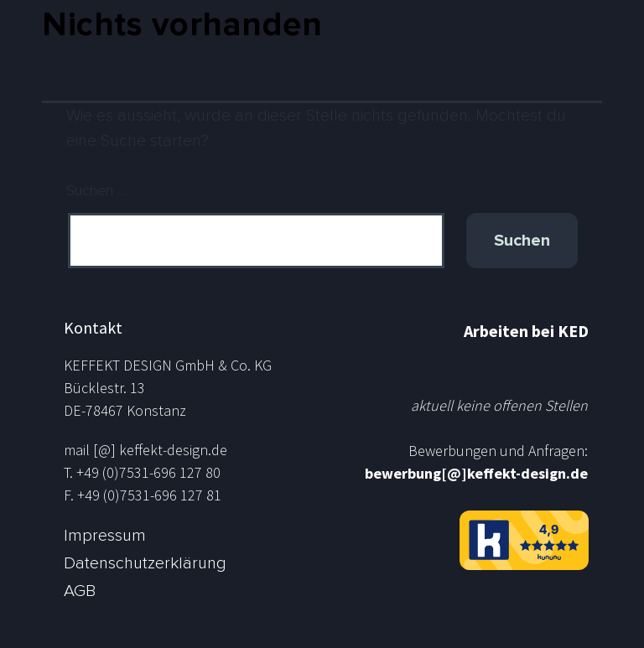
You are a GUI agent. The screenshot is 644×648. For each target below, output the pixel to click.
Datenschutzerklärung (145, 563)
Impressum (105, 536)
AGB (80, 591)
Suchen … (96, 191)
